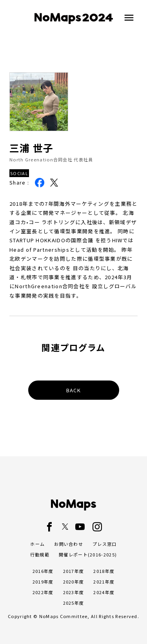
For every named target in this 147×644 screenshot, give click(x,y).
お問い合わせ (69, 544)
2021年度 (104, 582)
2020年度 (74, 582)
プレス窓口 (105, 544)
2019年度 (43, 582)
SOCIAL (19, 173)
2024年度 (104, 592)
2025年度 (74, 603)
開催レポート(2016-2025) (88, 554)
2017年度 (74, 571)
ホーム (37, 544)
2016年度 (43, 571)
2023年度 (74, 592)
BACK (73, 390)
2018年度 (104, 571)
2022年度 (43, 592)
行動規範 (40, 554)
